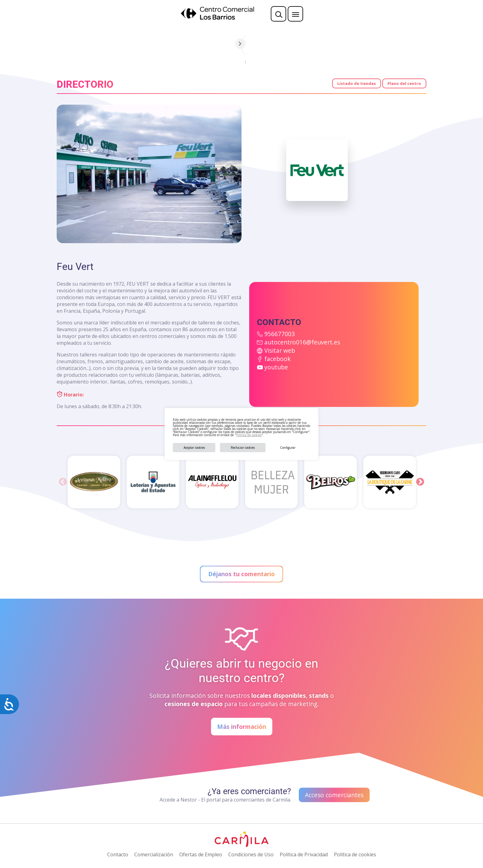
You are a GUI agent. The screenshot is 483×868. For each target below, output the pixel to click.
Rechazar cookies (243, 448)
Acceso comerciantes (334, 795)
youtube (276, 367)
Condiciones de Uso (251, 854)
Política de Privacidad (304, 854)
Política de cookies (249, 435)
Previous (63, 482)
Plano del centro (404, 83)
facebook (278, 359)
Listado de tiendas (357, 83)
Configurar (288, 448)
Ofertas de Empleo (201, 854)
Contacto (118, 854)
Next (420, 482)
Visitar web (280, 350)
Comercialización (154, 854)
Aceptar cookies (194, 448)
